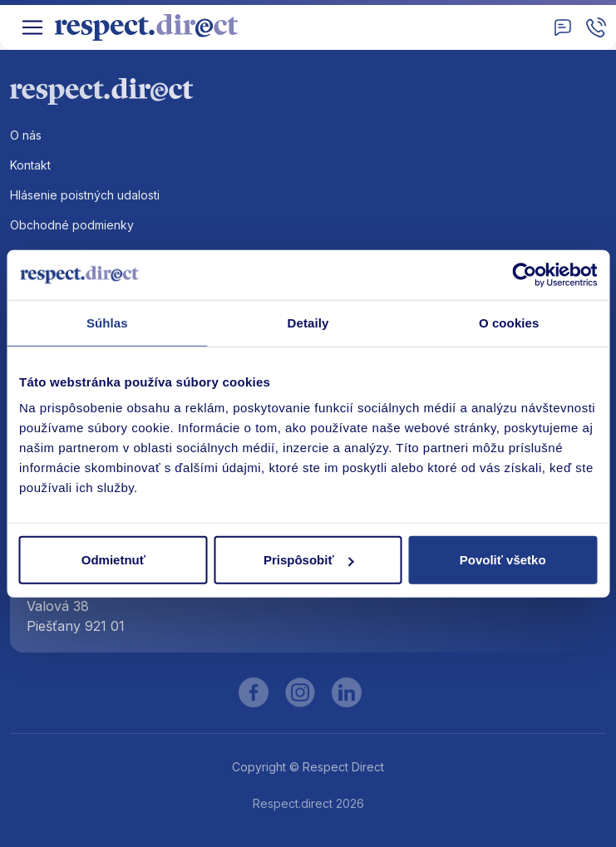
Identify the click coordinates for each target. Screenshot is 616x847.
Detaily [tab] (308, 322)
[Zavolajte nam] (596, 27)
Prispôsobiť (309, 560)
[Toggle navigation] (32, 27)
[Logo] (152, 27)
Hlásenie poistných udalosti (85, 195)
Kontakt (30, 165)
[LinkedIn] (347, 692)
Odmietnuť (113, 560)
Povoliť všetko (503, 560)
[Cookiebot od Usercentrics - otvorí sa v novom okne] (524, 274)
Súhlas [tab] (107, 322)
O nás (26, 135)
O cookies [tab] (509, 322)
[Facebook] (254, 692)
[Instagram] (300, 692)
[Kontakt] (563, 27)
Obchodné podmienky (72, 225)
